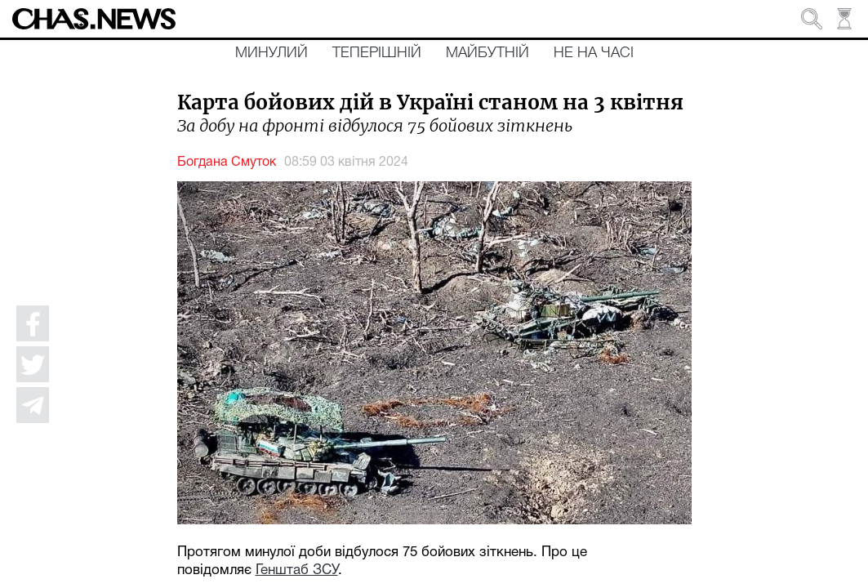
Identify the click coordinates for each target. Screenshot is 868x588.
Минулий (272, 53)
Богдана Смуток (227, 163)
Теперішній (377, 53)
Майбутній (487, 53)
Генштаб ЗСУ (297, 570)
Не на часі (594, 53)
